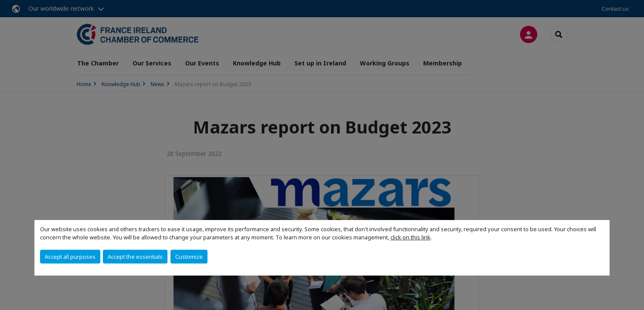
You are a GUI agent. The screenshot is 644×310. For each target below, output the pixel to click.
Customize (189, 257)
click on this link (410, 237)
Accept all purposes (70, 257)
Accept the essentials (135, 257)
